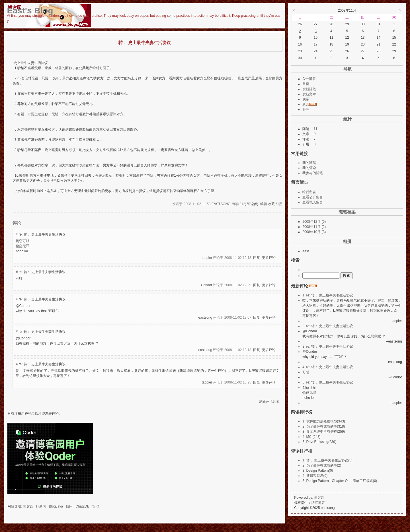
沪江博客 (318, 503)
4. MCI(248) (311, 437)
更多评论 (269, 258)
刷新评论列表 (269, 401)
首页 (306, 84)
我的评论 (309, 168)
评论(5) (253, 204)
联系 (306, 99)
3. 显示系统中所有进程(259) (324, 432)
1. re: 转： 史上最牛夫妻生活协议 (328, 295)
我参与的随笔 (313, 173)
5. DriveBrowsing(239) (319, 442)
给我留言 (309, 192)
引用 (279, 204)
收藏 (271, 204)
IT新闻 (41, 506)
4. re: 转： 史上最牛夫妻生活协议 (328, 367)
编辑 (264, 204)
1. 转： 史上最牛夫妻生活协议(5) (327, 460)
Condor (207, 285)
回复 (257, 258)
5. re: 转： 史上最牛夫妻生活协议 (328, 382)
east (306, 251)
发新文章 (309, 94)
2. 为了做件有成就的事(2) (322, 465)
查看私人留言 (313, 202)
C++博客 (309, 79)
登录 (31, 414)
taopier (207, 258)
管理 (96, 506)
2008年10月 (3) (314, 232)
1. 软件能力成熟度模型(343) (324, 421)
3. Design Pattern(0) (318, 471)
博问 (69, 506)
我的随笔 (309, 163)
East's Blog (30, 10)
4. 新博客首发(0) (315, 476)
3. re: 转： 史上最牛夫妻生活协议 (328, 347)
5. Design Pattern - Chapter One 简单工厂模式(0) (340, 481)
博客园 (28, 506)
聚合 (306, 104)
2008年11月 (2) (314, 227)
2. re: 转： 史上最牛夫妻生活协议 (328, 326)
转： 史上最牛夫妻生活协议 (145, 43)
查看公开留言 (313, 197)
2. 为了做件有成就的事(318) (324, 426)
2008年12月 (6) (314, 222)
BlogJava (56, 506)
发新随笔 (309, 89)
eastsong (221, 204)
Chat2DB (82, 506)
